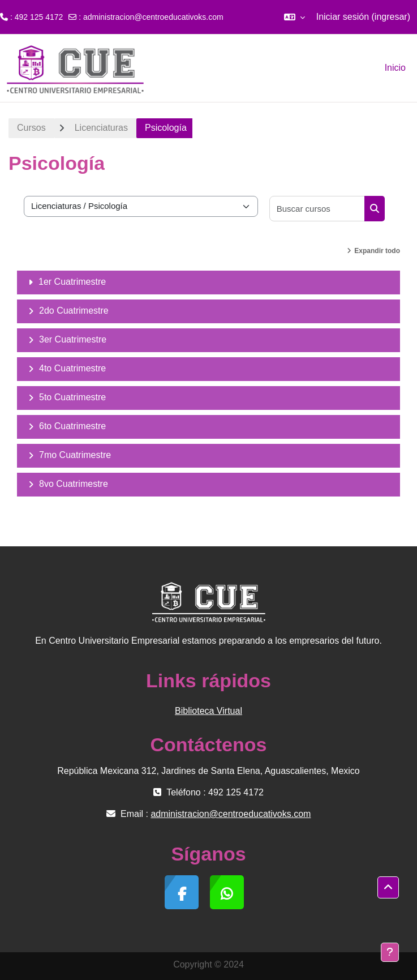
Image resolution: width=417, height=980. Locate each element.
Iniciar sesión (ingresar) (363, 17)
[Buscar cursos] (317, 209)
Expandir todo (377, 251)
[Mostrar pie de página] (390, 952)
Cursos (31, 128)
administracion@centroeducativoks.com (153, 17)
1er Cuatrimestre (72, 282)
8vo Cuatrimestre (74, 484)
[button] (295, 17)
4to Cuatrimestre (72, 368)
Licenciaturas (101, 128)
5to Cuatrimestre (72, 397)
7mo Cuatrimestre (75, 455)
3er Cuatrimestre (73, 339)
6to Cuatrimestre (72, 426)
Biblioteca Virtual (208, 711)
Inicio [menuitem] (395, 68)
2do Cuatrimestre (74, 311)
